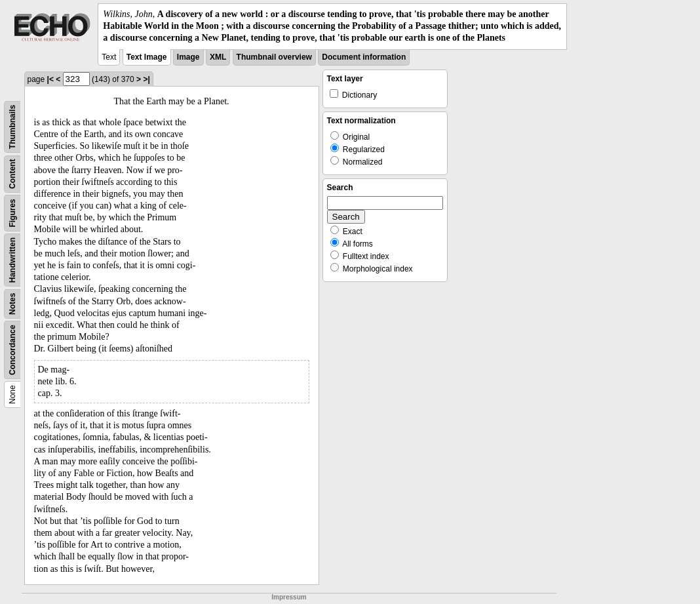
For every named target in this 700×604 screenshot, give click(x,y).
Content (12, 173)
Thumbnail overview (274, 57)
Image (188, 57)
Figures (12, 213)
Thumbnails (12, 126)
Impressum (289, 597)
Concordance (12, 350)
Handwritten (12, 259)
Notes (12, 303)
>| (146, 79)
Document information (364, 57)
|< (50, 79)
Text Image (147, 57)
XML (218, 57)
